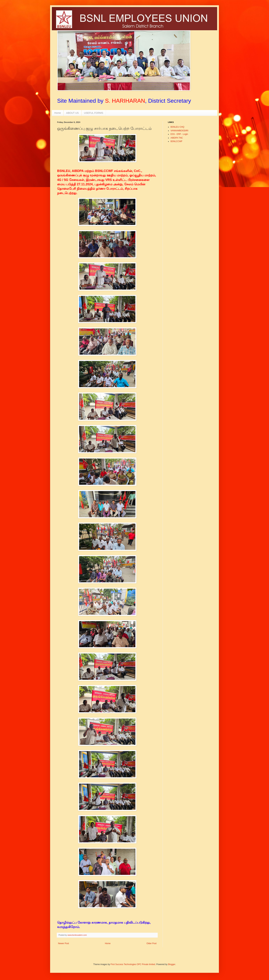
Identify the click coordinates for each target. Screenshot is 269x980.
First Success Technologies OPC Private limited (133, 964)
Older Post (151, 943)
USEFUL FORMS (94, 113)
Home (58, 113)
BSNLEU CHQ (177, 127)
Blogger (172, 964)
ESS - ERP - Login (179, 134)
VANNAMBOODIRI (179, 131)
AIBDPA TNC (177, 138)
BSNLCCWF (176, 141)
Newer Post (63, 943)
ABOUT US (72, 113)
